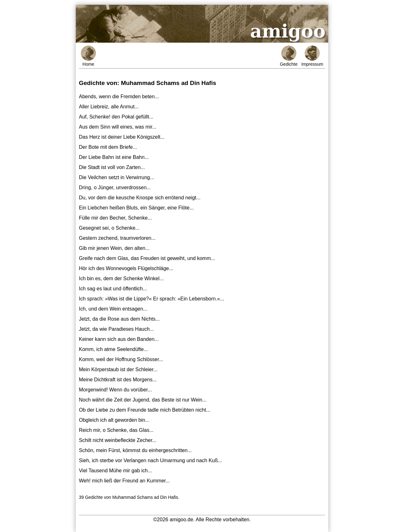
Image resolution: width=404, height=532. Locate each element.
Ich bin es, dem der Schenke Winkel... (121, 278)
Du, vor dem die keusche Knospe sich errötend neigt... (140, 198)
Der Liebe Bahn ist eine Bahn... (114, 157)
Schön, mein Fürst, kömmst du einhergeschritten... (135, 450)
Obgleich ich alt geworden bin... (114, 420)
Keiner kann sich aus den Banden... (119, 339)
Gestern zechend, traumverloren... (117, 238)
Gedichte (289, 56)
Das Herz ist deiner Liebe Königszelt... (122, 137)
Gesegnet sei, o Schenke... (109, 228)
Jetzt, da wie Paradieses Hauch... (116, 329)
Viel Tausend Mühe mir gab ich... (116, 471)
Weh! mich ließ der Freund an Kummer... (124, 481)
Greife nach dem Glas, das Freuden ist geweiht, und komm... (147, 258)
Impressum (312, 56)
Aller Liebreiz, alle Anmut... (109, 107)
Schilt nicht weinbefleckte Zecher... (118, 440)
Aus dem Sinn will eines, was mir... (118, 127)
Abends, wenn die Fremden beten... (119, 97)
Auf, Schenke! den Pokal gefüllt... (116, 117)
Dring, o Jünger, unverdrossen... (115, 187)
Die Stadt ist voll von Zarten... (112, 167)
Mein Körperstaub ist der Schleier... (118, 369)
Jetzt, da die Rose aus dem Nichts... (119, 319)
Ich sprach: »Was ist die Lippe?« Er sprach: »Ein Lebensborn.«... (151, 299)
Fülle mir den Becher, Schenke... (115, 218)
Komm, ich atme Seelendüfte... (113, 349)
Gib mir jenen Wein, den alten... (114, 248)
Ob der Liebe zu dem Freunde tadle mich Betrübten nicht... (145, 410)
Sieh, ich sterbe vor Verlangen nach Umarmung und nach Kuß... (151, 460)
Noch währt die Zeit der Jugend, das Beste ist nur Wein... (143, 400)
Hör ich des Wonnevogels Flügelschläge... (126, 268)
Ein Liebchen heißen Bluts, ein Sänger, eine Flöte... (136, 208)
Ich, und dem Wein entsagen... (113, 309)
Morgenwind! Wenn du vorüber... (115, 390)
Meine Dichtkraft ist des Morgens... (118, 380)
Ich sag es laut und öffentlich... (113, 289)
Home (88, 56)
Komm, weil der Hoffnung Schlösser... (121, 359)
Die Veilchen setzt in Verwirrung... (116, 177)
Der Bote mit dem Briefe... (108, 147)
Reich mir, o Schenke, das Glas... (116, 430)
